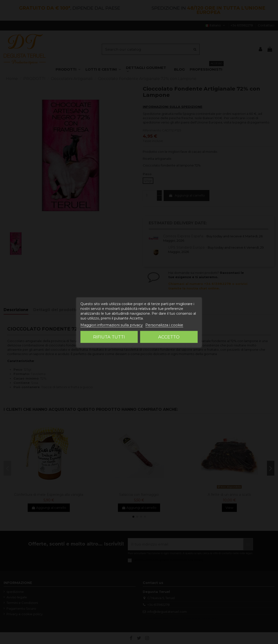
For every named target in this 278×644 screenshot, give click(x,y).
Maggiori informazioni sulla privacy (112, 325)
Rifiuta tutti (109, 337)
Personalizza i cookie (164, 325)
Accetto (169, 337)
